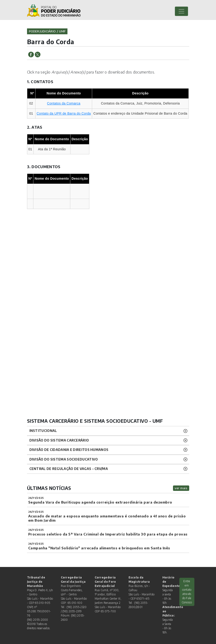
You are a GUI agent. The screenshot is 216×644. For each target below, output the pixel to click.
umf (62, 31)
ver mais (181, 488)
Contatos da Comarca (64, 103)
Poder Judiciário (42, 31)
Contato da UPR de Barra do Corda (64, 113)
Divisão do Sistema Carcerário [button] (59, 440)
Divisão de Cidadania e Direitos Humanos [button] (69, 450)
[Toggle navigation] (181, 11)
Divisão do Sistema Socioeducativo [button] (64, 459)
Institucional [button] (43, 431)
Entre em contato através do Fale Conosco (187, 592)
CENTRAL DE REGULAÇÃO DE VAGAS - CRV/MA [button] (69, 469)
